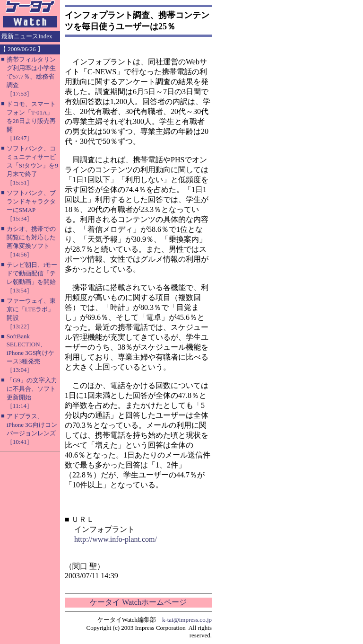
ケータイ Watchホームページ (138, 602)
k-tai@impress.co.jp (187, 620)
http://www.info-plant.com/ (116, 539)
